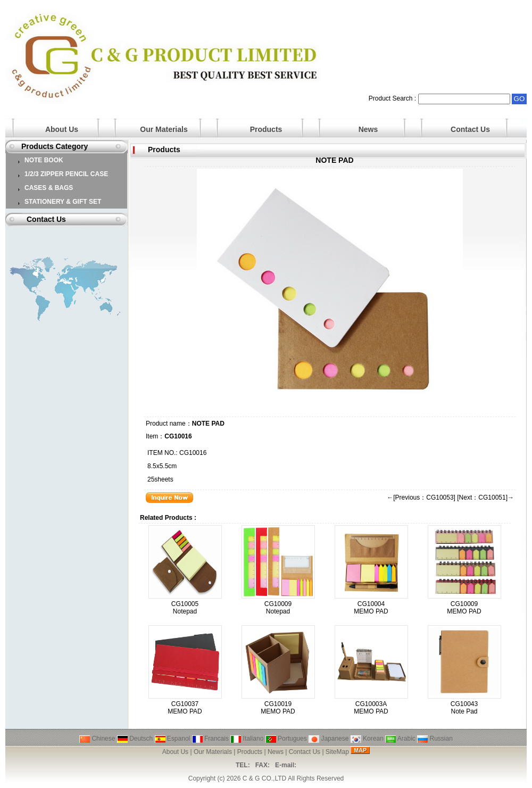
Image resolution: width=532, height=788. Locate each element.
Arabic (400, 739)
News (368, 129)
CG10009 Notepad (278, 608)
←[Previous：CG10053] (421, 497)
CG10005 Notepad (185, 608)
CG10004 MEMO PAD (371, 608)
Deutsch (135, 739)
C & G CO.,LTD (264, 778)
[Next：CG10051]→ (485, 497)
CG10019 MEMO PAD (278, 708)
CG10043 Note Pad (464, 708)
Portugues (286, 739)
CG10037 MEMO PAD (185, 708)
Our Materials (164, 129)
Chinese (97, 739)
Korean (367, 739)
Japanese (329, 739)
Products (266, 129)
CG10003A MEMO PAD (371, 708)
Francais (210, 739)
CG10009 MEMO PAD (464, 608)
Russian (435, 739)
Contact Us (470, 129)
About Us (62, 129)
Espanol (173, 739)
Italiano (247, 739)
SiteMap (337, 752)
